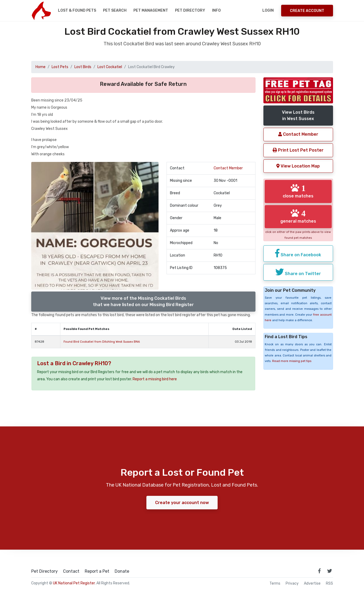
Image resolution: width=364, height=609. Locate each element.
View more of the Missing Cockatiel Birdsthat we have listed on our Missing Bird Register (143, 301)
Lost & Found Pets (77, 10)
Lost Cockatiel (110, 67)
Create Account (307, 11)
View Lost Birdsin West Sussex (298, 115)
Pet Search (115, 10)
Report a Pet (97, 571)
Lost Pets (60, 67)
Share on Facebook (298, 253)
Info (216, 10)
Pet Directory (190, 10)
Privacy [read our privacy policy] (292, 584)
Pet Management (151, 10)
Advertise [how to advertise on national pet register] (312, 584)
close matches (298, 191)
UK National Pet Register (74, 583)
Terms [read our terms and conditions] (275, 584)
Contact (71, 571)
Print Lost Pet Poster (298, 150)
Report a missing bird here (155, 379)
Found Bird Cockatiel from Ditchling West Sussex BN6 (102, 342)
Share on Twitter (298, 272)
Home (41, 67)
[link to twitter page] (330, 571)
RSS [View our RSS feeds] (329, 584)
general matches (298, 216)
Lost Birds (83, 67)
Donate (122, 571)
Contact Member (228, 168)
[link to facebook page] (320, 571)
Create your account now (182, 503)
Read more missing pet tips (292, 361)
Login (268, 10)
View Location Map (298, 166)
